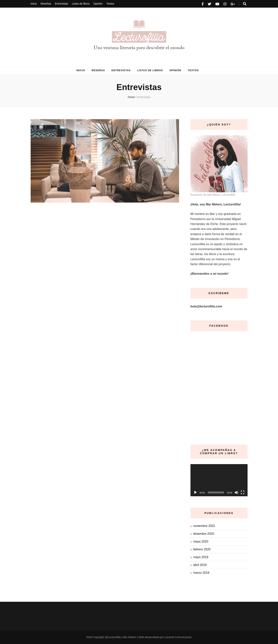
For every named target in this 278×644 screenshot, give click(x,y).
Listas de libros (81, 4)
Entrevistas (61, 4)
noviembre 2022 (204, 526)
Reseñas (46, 4)
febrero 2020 (202, 549)
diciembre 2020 (204, 534)
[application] (219, 480)
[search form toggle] (245, 4)
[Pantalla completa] (243, 492)
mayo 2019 (201, 557)
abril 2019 (200, 565)
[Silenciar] (237, 492)
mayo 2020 (201, 541)
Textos (110, 4)
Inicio (34, 4)
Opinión (98, 4)
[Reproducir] (195, 492)
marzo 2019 (201, 573)
